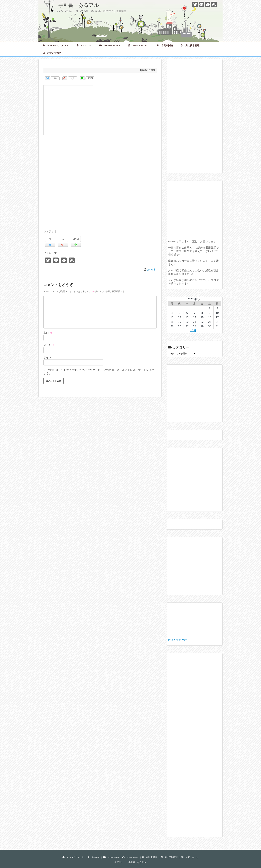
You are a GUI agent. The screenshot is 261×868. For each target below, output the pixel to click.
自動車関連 (165, 45)
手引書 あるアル (71, 5)
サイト (47, 357)
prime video (110, 45)
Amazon (84, 45)
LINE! (90, 78)
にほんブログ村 (177, 640)
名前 (48, 333)
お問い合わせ (52, 53)
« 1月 (193, 330)
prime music (138, 45)
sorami (151, 270)
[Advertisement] (100, 186)
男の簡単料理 (190, 45)
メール (49, 345)
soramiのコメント (55, 45)
